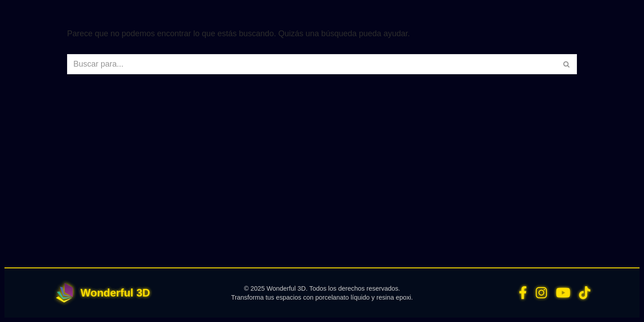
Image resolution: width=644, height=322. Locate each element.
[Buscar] (312, 64)
